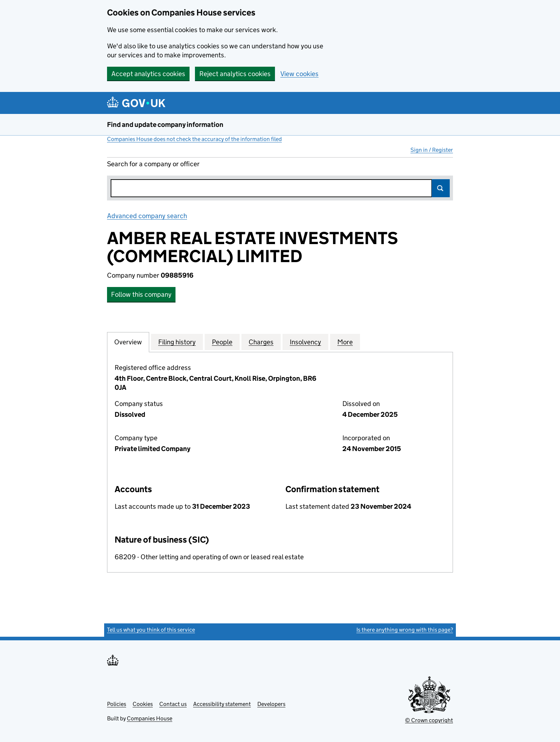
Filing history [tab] (177, 342)
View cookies (299, 74)
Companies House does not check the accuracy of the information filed (194, 139)
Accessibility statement (222, 704)
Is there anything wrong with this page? (405, 630)
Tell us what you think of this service (151, 630)
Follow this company (141, 294)
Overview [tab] (128, 342)
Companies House (150, 718)
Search (441, 188)
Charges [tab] (261, 342)
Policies (117, 704)
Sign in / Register (432, 150)
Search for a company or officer (153, 164)
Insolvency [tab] (305, 342)
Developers (271, 704)
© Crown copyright (429, 720)
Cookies (143, 704)
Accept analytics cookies (148, 74)
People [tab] (222, 342)
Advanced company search (147, 216)
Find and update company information (165, 125)
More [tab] (345, 342)
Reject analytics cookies (235, 74)
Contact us (173, 704)
